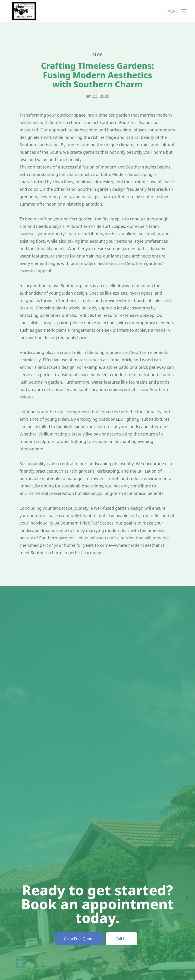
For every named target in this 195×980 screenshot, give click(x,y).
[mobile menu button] (184, 11)
